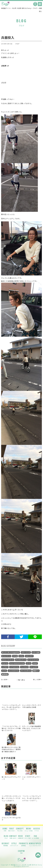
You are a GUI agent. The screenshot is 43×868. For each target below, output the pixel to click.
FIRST (12, 829)
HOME (5, 829)
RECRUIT (6, 844)
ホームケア (34, 667)
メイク (4, 671)
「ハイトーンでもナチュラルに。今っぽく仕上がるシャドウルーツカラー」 (32, 798)
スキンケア (29, 656)
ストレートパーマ (8, 660)
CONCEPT (20, 829)
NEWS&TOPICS (35, 844)
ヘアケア (5, 667)
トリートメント (33, 660)
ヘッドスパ (24, 667)
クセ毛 (15, 656)
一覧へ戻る (21, 680)
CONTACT (13, 837)
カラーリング (26, 652)
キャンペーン (6, 656)
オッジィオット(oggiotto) (11, 652)
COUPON (21, 852)
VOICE (21, 837)
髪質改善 (5, 674)
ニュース (5, 663)
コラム (21, 656)
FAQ (35, 837)
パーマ (29, 663)
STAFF (28, 837)
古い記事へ (5, 680)
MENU (29, 829)
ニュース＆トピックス (17, 663)
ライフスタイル (26, 671)
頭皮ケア (36, 671)
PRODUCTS (23, 844)
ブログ (17, 44)
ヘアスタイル (14, 667)
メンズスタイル (13, 671)
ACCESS (37, 829)
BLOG (6, 837)
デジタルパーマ (21, 660)
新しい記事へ (37, 680)
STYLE (14, 844)
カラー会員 (36, 652)
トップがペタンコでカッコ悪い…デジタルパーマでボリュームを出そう (11, 798)
